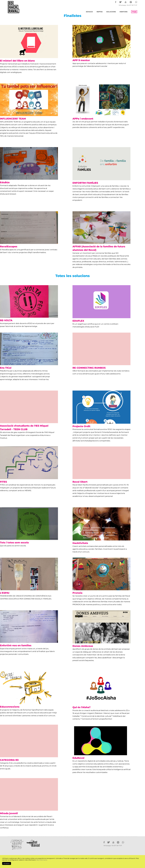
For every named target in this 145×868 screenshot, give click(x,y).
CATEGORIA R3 (9, 760)
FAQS (134, 12)
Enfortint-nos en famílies (16, 645)
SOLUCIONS (111, 12)
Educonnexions (10, 707)
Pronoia (77, 593)
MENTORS (124, 12)
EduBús (5, 182)
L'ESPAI (5, 593)
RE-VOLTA (6, 320)
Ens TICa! (6, 368)
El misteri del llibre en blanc (17, 61)
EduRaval (78, 758)
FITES (3, 482)
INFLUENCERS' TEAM (13, 119)
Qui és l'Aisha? (81, 707)
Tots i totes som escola (14, 542)
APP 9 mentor (81, 60)
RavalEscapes (9, 246)
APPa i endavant (83, 119)
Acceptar (7, 863)
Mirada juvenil (9, 813)
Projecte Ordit (81, 426)
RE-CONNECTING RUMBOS (89, 368)
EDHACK (89, 12)
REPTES (100, 12)
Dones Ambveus (83, 646)
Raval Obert (80, 482)
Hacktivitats (80, 543)
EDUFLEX (78, 321)
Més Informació (42, 860)
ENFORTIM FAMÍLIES (85, 183)
